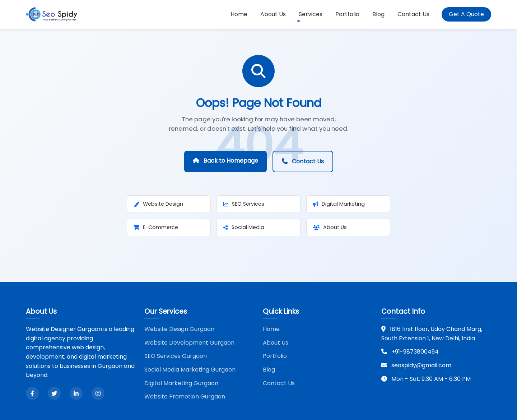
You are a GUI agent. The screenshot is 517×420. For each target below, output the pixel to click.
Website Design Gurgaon (179, 329)
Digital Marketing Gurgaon (181, 383)
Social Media (244, 227)
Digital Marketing (339, 204)
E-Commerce (156, 227)
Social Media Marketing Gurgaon (190, 370)
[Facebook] (32, 393)
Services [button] (311, 14)
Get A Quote (466, 14)
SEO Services (244, 204)
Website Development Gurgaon (189, 343)
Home (239, 14)
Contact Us (413, 14)
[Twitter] (54, 393)
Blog (378, 14)
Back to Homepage (225, 161)
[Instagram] (98, 393)
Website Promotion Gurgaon (185, 396)
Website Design (158, 204)
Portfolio (347, 14)
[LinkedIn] (76, 393)
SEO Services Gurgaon (176, 356)
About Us (273, 14)
